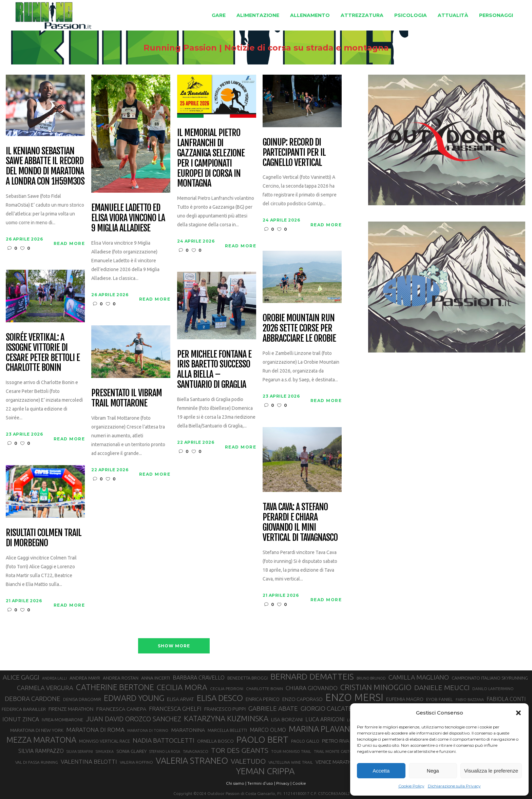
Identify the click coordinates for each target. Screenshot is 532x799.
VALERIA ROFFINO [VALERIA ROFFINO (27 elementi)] (136, 762)
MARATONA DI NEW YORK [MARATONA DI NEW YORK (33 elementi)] (37, 730)
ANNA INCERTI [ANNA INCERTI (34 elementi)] (156, 678)
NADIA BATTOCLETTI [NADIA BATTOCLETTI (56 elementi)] (164, 740)
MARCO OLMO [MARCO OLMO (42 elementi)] (268, 730)
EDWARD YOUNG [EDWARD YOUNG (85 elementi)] (134, 698)
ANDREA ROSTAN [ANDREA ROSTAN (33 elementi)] (121, 678)
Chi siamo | (236, 783)
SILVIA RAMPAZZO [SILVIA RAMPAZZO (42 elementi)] (41, 751)
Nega (433, 771)
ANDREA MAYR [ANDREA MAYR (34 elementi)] (85, 678)
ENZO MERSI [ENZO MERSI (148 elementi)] (354, 698)
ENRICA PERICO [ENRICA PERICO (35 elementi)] (263, 699)
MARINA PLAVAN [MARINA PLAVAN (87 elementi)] (319, 729)
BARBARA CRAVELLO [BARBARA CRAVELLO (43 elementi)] (199, 678)
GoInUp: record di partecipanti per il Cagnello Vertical (294, 153)
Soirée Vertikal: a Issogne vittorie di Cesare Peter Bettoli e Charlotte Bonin (43, 353)
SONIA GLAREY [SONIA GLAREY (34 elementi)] (131, 751)
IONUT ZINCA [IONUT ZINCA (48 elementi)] (21, 719)
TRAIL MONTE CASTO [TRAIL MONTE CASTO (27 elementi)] (333, 751)
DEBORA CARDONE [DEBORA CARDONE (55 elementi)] (33, 699)
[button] (518, 713)
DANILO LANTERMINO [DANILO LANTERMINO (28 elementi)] (493, 689)
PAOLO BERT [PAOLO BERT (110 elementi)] (262, 739)
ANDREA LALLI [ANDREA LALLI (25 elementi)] (54, 678)
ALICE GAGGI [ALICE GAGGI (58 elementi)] (21, 677)
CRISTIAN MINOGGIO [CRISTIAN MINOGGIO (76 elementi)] (376, 687)
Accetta (381, 771)
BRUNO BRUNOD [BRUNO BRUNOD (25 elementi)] (371, 678)
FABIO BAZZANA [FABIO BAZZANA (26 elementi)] (470, 700)
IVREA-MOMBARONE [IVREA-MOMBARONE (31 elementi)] (62, 720)
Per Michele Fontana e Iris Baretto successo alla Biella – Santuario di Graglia (214, 370)
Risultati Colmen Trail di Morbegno (43, 538)
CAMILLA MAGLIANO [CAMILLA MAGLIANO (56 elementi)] (419, 677)
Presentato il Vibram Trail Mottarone (126, 398)
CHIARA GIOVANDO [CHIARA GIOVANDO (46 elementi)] (312, 688)
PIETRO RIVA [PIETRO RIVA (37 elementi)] (336, 741)
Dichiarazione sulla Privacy (454, 786)
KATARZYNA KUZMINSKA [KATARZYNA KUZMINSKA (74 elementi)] (226, 718)
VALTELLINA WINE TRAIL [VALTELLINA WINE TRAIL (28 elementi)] (291, 762)
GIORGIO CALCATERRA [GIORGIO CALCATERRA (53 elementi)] (332, 709)
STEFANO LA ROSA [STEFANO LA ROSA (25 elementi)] (165, 752)
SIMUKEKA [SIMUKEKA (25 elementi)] (105, 752)
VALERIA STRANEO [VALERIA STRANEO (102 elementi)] (192, 761)
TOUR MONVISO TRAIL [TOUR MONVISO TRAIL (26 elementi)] (291, 752)
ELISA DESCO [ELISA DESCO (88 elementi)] (220, 698)
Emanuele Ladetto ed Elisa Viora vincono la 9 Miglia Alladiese (128, 218)
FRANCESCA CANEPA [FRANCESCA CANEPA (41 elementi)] (121, 709)
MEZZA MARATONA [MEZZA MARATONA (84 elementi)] (41, 740)
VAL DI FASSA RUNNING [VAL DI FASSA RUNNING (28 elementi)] (37, 762)
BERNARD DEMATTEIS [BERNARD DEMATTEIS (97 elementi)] (312, 677)
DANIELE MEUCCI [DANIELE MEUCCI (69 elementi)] (442, 687)
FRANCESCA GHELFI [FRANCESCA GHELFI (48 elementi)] (175, 709)
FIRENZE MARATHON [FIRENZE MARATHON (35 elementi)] (71, 709)
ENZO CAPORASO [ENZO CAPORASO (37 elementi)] (302, 699)
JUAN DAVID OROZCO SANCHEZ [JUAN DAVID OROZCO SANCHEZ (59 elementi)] (134, 719)
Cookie (299, 783)
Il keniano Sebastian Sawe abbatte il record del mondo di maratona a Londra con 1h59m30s (45, 167)
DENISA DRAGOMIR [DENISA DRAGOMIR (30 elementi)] (82, 699)
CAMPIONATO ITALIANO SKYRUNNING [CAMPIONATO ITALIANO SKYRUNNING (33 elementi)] (490, 678)
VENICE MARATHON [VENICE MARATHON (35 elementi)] (337, 762)
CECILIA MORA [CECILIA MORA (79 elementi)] (182, 687)
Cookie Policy (411, 786)
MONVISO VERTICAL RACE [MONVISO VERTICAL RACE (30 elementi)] (104, 741)
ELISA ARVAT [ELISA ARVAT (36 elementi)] (180, 699)
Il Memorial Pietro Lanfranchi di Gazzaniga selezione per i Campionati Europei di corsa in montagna (211, 158)
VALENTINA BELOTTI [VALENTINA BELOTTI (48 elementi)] (89, 762)
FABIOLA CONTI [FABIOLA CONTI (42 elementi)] (506, 699)
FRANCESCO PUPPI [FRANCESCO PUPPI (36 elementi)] (225, 709)
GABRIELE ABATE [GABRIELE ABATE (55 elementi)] (273, 708)
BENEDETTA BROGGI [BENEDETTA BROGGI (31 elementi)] (248, 678)
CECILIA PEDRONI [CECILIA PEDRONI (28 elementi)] (227, 689)
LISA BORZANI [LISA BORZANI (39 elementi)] (287, 719)
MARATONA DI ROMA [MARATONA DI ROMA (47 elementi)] (95, 730)
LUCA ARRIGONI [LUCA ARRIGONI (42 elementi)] (325, 719)
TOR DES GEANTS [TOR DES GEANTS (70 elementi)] (240, 750)
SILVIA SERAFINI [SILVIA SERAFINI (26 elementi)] (80, 752)
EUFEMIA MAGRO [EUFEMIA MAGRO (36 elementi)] (405, 699)
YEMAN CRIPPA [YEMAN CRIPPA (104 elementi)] (265, 771)
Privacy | (284, 783)
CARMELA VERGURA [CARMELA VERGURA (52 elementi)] (45, 688)
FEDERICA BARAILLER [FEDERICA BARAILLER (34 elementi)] (24, 709)
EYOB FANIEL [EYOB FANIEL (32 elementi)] (440, 699)
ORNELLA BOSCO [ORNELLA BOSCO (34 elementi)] (215, 741)
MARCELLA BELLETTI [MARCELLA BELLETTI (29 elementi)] (227, 730)
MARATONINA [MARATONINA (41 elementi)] (188, 730)
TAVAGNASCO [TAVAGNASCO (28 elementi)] (196, 751)
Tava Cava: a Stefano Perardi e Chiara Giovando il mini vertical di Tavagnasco (300, 522)
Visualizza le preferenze (491, 771)
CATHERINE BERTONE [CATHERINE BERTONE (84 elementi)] (115, 687)
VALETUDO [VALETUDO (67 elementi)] (248, 761)
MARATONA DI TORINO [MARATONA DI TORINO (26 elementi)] (148, 730)
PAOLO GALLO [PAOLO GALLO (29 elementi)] (305, 741)
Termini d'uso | (261, 783)
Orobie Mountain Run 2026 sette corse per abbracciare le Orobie (299, 328)
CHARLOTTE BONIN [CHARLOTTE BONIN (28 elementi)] (264, 689)
